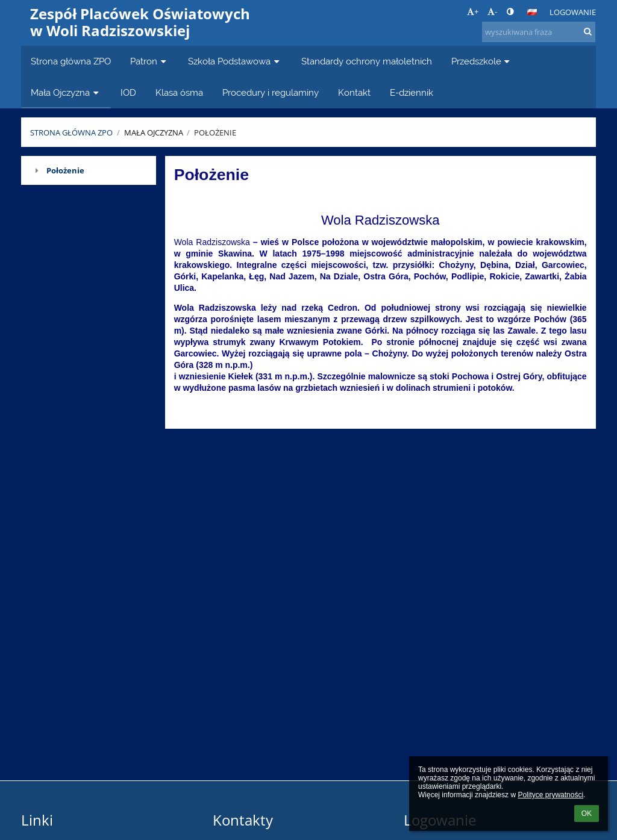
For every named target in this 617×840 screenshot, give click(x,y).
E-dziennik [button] (412, 92)
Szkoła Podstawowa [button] (235, 61)
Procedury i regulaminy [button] (271, 92)
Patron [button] (149, 61)
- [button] (492, 11)
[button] (532, 12)
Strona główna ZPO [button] (71, 61)
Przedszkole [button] (482, 61)
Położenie (215, 132)
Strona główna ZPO (71, 132)
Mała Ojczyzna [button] (66, 92)
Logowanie (573, 12)
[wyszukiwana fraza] (539, 32)
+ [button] (473, 11)
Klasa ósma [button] (179, 92)
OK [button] (587, 814)
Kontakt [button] (354, 92)
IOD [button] (128, 92)
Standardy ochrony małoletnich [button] (367, 61)
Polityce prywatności (550, 795)
